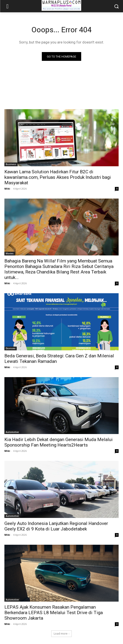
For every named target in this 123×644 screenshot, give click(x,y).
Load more (62, 634)
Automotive (12, 432)
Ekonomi (11, 348)
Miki (7, 189)
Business (11, 164)
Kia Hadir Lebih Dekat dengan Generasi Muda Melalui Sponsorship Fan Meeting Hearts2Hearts (59, 442)
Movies (10, 253)
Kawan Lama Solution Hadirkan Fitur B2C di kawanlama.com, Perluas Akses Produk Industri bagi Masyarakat (58, 177)
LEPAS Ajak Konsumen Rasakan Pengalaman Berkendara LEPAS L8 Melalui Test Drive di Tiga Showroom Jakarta (54, 613)
